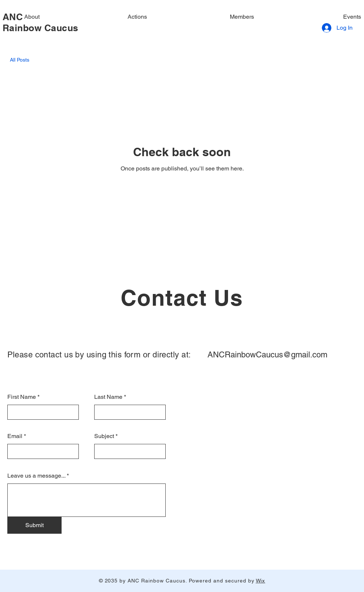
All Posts (20, 60)
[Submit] (34, 525)
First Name (22, 397)
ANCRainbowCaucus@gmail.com (267, 355)
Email (15, 436)
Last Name (108, 397)
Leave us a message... (36, 476)
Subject (104, 436)
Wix (261, 581)
